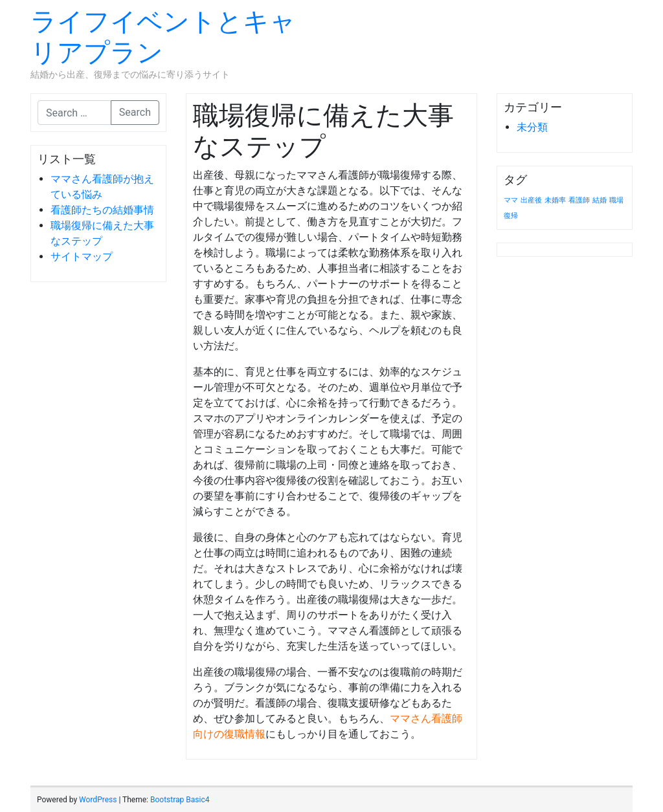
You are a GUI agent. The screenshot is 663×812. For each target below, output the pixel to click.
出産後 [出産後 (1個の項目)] (531, 200)
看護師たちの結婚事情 (102, 210)
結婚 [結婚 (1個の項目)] (600, 200)
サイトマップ (82, 257)
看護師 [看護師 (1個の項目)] (579, 200)
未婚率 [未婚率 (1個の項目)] (555, 200)
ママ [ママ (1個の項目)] (511, 200)
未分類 (532, 127)
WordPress (98, 800)
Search (135, 112)
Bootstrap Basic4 (180, 800)
